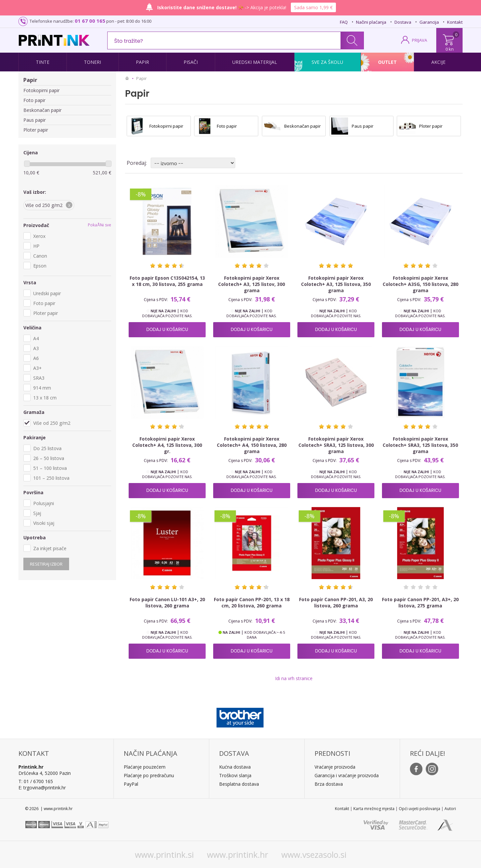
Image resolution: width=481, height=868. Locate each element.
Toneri (92, 62)
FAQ (344, 22)
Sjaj (37, 513)
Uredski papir (47, 293)
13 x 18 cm (45, 398)
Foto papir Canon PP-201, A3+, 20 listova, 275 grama (420, 602)
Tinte (43, 62)
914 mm (42, 388)
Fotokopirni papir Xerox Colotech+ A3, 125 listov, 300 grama (252, 284)
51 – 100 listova (50, 468)
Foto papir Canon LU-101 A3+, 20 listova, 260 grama (167, 602)
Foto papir (34, 100)
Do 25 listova (47, 448)
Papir (142, 62)
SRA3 (39, 378)
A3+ (38, 368)
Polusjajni (44, 503)
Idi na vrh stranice (294, 678)
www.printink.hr (238, 855)
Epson (40, 266)
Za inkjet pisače (50, 548)
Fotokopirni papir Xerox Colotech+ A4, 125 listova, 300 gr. (167, 445)
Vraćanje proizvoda (335, 767)
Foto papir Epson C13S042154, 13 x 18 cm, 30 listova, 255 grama (167, 281)
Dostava (403, 22)
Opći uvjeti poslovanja (419, 809)
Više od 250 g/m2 (52, 423)
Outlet (387, 62)
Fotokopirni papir (41, 90)
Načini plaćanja (371, 22)
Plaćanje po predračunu (149, 775)
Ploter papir (36, 130)
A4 (36, 338)
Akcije (438, 62)
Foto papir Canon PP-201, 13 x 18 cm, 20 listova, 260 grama (252, 602)
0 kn (450, 49)
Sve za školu (327, 62)
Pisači (191, 62)
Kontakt (455, 22)
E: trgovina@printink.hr (42, 788)
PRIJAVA (419, 40)
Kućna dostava (235, 767)
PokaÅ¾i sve (100, 225)
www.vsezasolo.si (314, 855)
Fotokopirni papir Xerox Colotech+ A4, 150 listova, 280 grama (252, 445)
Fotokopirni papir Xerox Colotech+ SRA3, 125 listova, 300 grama (336, 445)
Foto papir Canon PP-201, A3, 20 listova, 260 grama (336, 602)
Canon (40, 256)
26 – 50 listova (49, 458)
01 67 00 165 (90, 21)
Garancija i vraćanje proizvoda (347, 775)
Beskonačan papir (42, 110)
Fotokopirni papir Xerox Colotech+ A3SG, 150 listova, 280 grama (420, 284)
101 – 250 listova (51, 478)
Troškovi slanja (235, 775)
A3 (36, 348)
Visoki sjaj (44, 523)
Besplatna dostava (239, 784)
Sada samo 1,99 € (313, 7)
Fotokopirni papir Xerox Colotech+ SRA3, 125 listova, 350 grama (420, 445)
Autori (450, 809)
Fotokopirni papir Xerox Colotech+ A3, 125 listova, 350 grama (336, 284)
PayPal (131, 784)
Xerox (39, 236)
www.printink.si (164, 855)
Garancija (429, 22)
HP (36, 246)
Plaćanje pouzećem (145, 767)
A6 (36, 358)
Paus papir (35, 120)
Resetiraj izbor (46, 564)
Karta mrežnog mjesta (374, 809)
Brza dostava (329, 784)
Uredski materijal (255, 62)
